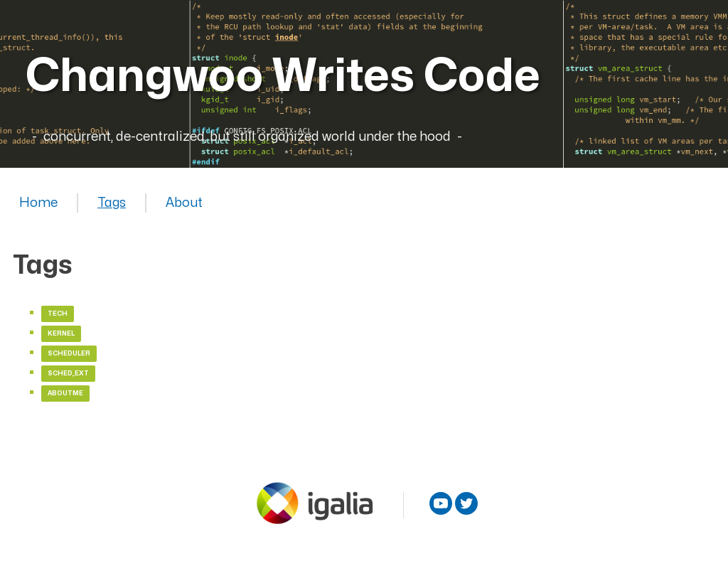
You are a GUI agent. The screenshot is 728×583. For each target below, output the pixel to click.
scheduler (69, 354)
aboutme (65, 394)
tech (58, 314)
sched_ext (68, 374)
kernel (61, 334)
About (184, 203)
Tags (112, 203)
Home (38, 203)
